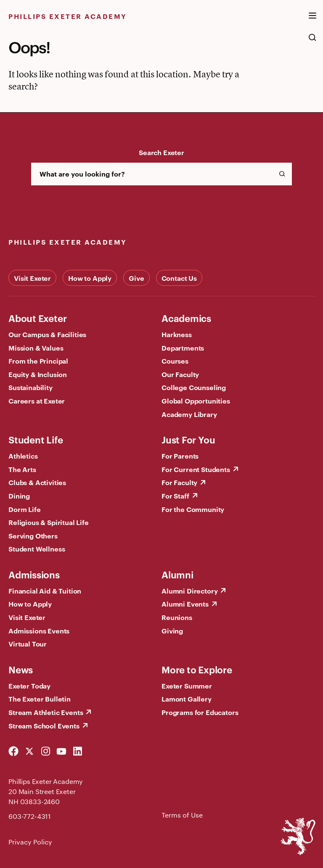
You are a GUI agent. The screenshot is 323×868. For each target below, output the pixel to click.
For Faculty (179, 482)
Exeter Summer (187, 686)
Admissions (34, 574)
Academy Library (189, 414)
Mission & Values (36, 348)
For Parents (180, 456)
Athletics (23, 456)
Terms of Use (182, 815)
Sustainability (30, 387)
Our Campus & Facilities (47, 334)
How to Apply (90, 278)
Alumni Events (185, 604)
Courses (175, 361)
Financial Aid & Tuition (45, 591)
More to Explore (197, 669)
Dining (19, 496)
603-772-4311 (30, 816)
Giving (172, 631)
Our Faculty (180, 374)
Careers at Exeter (37, 401)
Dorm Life (25, 509)
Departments (183, 348)
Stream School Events (44, 726)
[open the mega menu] (312, 21)
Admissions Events (39, 631)
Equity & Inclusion (38, 374)
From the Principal (38, 361)
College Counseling (194, 387)
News (21, 669)
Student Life (36, 439)
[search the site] (312, 42)
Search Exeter (161, 152)
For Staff (175, 496)
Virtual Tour (28, 644)
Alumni (177, 574)
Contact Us (179, 278)
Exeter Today (29, 686)
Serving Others (33, 536)
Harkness (177, 334)
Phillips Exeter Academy (68, 16)
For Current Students (196, 469)
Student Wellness (37, 549)
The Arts (22, 469)
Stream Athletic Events (46, 712)
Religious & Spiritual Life (49, 522)
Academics (186, 318)
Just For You (188, 439)
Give (136, 278)
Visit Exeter (32, 278)
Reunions (177, 617)
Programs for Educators (200, 712)
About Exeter (37, 318)
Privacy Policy (30, 842)
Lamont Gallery (187, 699)
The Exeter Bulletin (40, 699)
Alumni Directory (189, 591)
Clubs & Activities (37, 482)
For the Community (193, 509)
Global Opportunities (196, 401)
